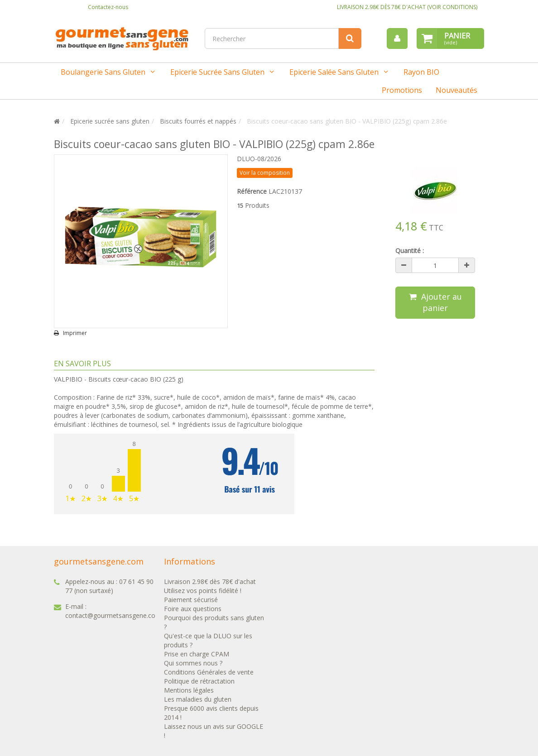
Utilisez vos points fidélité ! (203, 591)
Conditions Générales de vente (209, 672)
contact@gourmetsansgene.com (113, 615)
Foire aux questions (193, 609)
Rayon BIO (421, 72)
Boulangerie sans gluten (103, 72)
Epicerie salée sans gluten (334, 72)
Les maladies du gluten (198, 699)
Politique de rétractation (199, 681)
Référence (252, 191)
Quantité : (410, 251)
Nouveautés (456, 90)
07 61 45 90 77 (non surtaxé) (109, 586)
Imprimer (75, 333)
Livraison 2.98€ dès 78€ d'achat (210, 581)
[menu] (397, 38)
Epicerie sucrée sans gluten (217, 72)
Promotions (402, 90)
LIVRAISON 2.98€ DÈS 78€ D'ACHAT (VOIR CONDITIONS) (407, 7)
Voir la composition (265, 173)
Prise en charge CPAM (197, 654)
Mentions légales (189, 690)
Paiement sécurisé (191, 600)
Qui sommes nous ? (193, 663)
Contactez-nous (108, 7)
